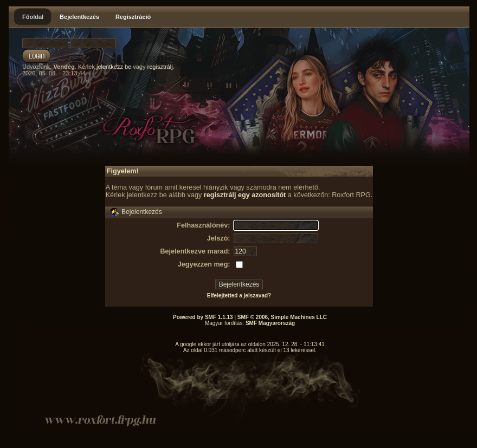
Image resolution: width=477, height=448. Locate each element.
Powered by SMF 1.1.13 (203, 317)
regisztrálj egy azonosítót (245, 195)
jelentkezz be (114, 67)
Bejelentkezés (79, 17)
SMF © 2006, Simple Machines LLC (282, 317)
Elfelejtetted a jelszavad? (239, 296)
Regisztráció (133, 17)
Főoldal (33, 17)
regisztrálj (160, 67)
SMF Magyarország (270, 323)
